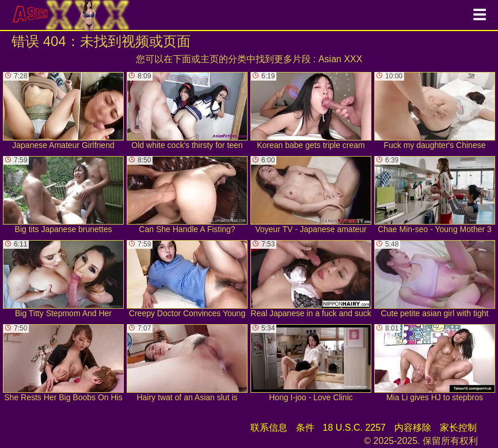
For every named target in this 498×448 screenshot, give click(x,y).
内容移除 (413, 428)
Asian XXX (340, 59)
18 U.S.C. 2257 (354, 428)
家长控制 (458, 428)
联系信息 (269, 428)
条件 (305, 428)
